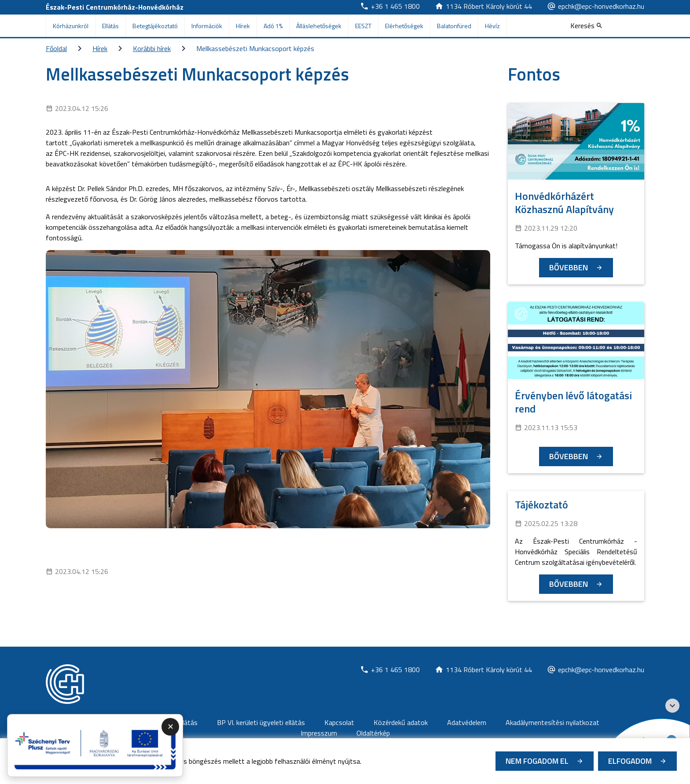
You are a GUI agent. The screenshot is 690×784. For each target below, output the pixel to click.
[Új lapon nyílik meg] (390, 6)
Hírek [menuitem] (243, 26)
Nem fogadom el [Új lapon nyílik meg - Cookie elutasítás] (537, 761)
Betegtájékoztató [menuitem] (155, 26)
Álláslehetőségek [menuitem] (319, 26)
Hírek (100, 48)
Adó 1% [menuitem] (273, 26)
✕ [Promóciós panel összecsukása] (171, 727)
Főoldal (56, 48)
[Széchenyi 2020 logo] (672, 706)
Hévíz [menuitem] (492, 26)
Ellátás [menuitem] (110, 26)
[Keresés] (586, 26)
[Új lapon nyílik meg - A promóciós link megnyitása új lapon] (95, 746)
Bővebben (569, 267)
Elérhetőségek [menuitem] (404, 26)
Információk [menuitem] (207, 26)
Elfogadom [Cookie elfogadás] (630, 761)
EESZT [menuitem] (363, 26)
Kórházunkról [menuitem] (71, 26)
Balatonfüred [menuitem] (454, 26)
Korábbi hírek (152, 48)
